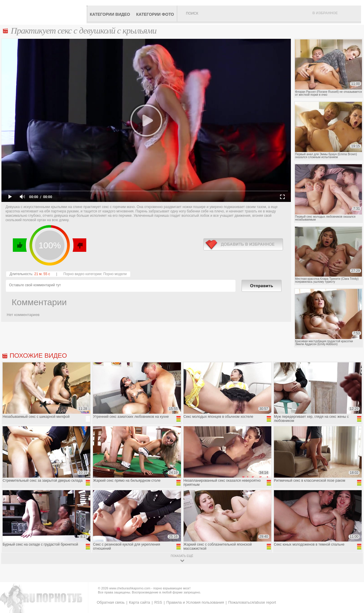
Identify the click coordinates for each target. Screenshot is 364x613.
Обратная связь (111, 602)
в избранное (243, 244)
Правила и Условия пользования (195, 602)
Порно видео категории (82, 274)
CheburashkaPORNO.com (45, 12)
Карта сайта (139, 602)
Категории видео (110, 14)
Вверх (353, 575)
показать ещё (182, 556)
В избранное (325, 13)
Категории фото (155, 14)
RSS (158, 602)
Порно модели (115, 274)
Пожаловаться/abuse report (252, 602)
